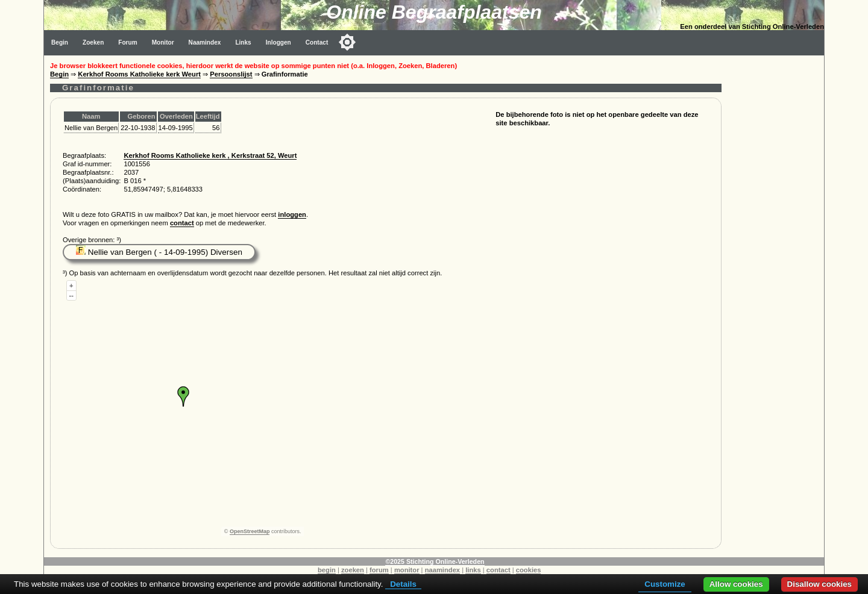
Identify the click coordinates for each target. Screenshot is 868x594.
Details (403, 584)
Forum (127, 42)
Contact (317, 42)
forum (379, 570)
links (473, 570)
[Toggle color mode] (347, 42)
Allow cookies (736, 584)
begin (327, 570)
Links (243, 42)
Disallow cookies (819, 584)
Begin (60, 42)
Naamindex (205, 42)
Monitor (163, 42)
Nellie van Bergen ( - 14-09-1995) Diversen (159, 252)
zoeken (353, 570)
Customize (665, 584)
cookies (529, 570)
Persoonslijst (231, 74)
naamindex (442, 570)
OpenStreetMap (250, 531)
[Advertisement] (776, 236)
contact (182, 223)
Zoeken (93, 42)
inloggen (292, 214)
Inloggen (278, 42)
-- (71, 295)
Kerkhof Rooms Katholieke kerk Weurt (139, 74)
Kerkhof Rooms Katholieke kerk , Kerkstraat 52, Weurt (210, 155)
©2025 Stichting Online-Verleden (435, 561)
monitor (407, 570)
